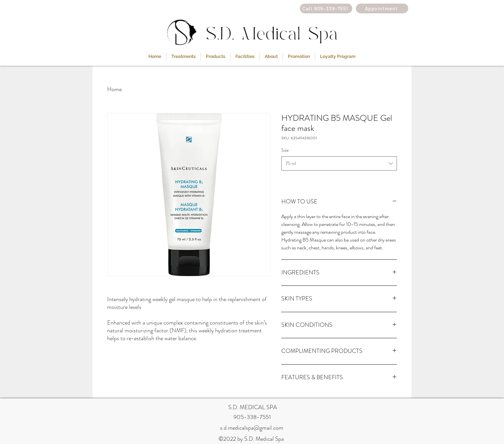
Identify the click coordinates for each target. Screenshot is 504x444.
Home (114, 89)
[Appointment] (382, 8)
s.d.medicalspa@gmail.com (252, 428)
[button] (183, 56)
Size (285, 150)
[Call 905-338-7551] (326, 8)
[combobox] (339, 163)
